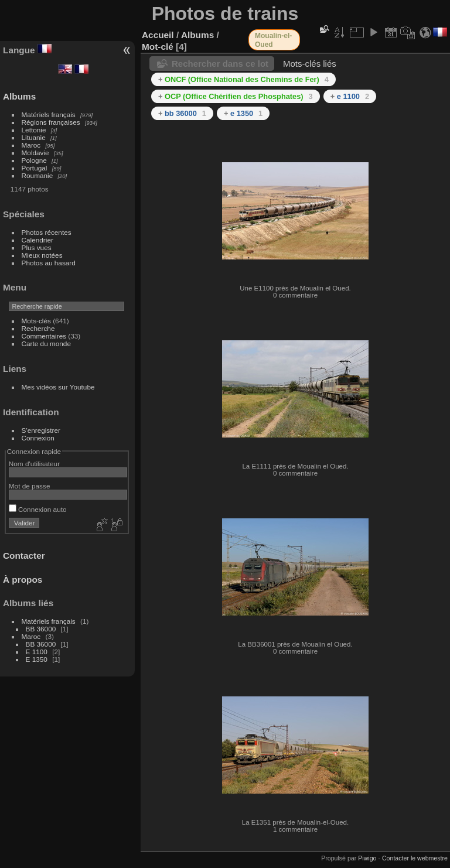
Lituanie (34, 137)
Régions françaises (51, 122)
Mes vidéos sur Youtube (58, 387)
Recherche (38, 328)
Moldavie (35, 153)
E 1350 (37, 659)
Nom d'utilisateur (34, 464)
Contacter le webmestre (415, 858)
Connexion (38, 438)
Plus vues (37, 247)
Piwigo (367, 858)
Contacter (24, 556)
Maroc (31, 145)
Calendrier (37, 240)
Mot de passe (30, 486)
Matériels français (49, 115)
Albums (19, 96)
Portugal (35, 168)
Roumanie (37, 175)
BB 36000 (41, 629)
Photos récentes (47, 232)
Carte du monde (46, 344)
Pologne (34, 160)
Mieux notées (42, 255)
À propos (23, 580)
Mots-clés (36, 321)
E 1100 (37, 652)
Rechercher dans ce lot (220, 64)
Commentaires (44, 336)
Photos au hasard (49, 263)
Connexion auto (38, 509)
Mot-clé (158, 47)
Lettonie (34, 130)
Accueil (158, 35)
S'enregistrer (41, 430)
